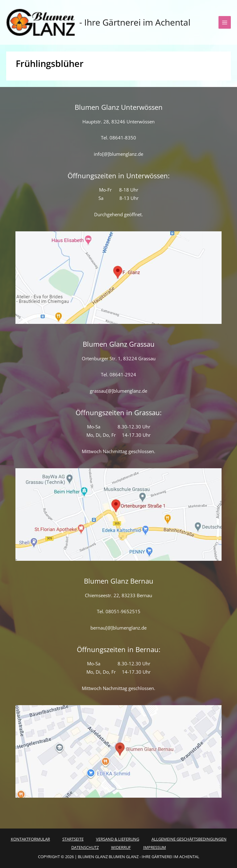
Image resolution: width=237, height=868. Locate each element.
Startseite (73, 839)
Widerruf (121, 847)
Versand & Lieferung (118, 839)
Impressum (155, 847)
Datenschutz (85, 847)
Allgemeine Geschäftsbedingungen (189, 839)
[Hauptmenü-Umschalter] (225, 22)
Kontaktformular (30, 839)
